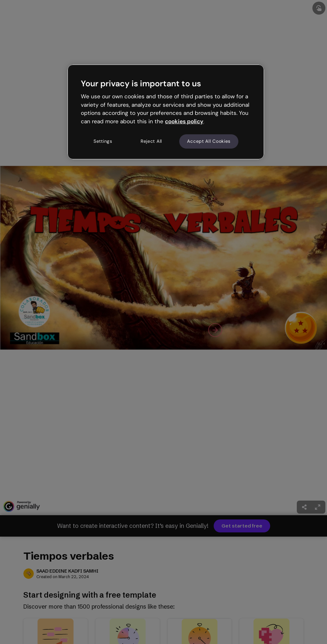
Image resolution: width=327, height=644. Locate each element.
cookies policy (184, 121)
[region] (166, 112)
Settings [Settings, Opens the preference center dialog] (103, 141)
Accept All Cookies (209, 141)
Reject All (151, 141)
